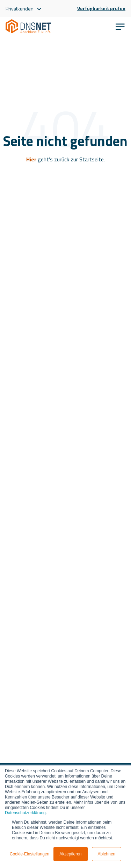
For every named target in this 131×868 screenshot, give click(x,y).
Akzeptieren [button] (70, 854)
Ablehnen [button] (107, 854)
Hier (31, 159)
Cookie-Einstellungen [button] (30, 854)
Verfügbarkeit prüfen (101, 8)
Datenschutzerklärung (25, 813)
